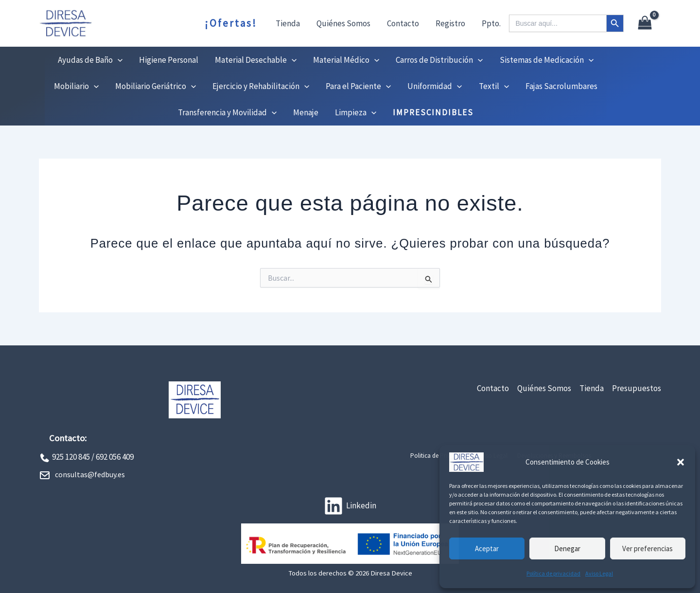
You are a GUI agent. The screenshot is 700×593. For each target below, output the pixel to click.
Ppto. (491, 23)
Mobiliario (76, 86)
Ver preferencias (647, 548)
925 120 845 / (73, 457)
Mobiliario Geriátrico (156, 86)
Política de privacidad (553, 573)
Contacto (403, 23)
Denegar (567, 548)
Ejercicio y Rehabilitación (261, 86)
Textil (494, 86)
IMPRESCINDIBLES (433, 112)
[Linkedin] (350, 506)
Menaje (306, 112)
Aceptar (487, 548)
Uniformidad (435, 86)
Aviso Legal (599, 573)
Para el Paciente (358, 86)
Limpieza (356, 112)
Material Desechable (256, 60)
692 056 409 (115, 457)
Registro (450, 23)
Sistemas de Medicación (547, 60)
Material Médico (346, 60)
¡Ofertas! (231, 23)
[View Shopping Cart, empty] (645, 24)
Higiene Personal (169, 60)
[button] (681, 462)
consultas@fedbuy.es (90, 474)
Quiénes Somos (343, 23)
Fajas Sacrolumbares (561, 86)
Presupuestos (637, 388)
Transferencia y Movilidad (227, 112)
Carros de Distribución (439, 60)
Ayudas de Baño (90, 60)
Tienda (288, 23)
